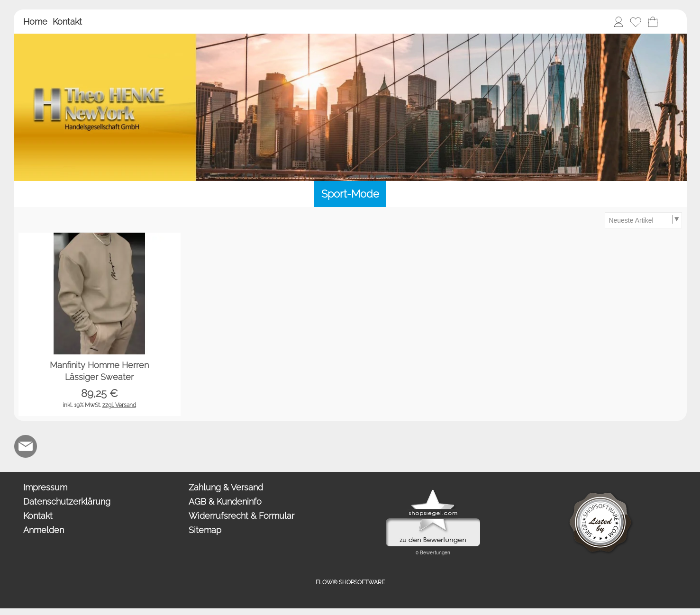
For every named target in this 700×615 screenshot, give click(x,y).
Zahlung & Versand (226, 487)
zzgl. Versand (119, 405)
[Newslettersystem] (102, 446)
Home (35, 22)
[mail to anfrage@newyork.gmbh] (26, 446)
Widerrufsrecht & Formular (241, 516)
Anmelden (44, 530)
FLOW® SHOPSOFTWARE (350, 582)
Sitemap (205, 530)
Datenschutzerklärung (67, 502)
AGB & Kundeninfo (225, 502)
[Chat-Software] (77, 446)
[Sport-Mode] (350, 194)
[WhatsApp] (51, 446)
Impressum (45, 487)
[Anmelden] (618, 22)
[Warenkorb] (653, 22)
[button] (670, 22)
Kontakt (67, 22)
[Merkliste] (636, 22)
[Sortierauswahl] (643, 220)
